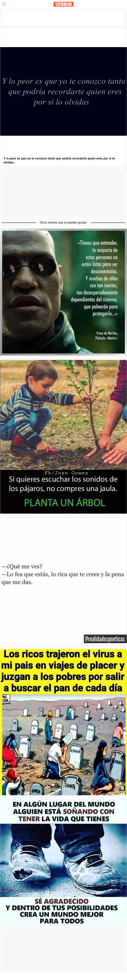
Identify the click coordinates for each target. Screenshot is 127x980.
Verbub (63, 4)
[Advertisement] (63, 193)
